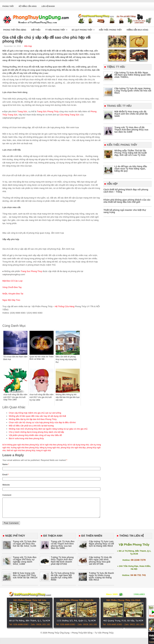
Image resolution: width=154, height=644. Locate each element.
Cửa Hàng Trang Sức (70, 115)
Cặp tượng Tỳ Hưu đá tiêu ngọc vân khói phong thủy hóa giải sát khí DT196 (100, 564)
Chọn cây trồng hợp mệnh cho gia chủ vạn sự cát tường (35, 413)
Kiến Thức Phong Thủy (110, 30)
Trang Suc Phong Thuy (31, 271)
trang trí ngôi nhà (44, 450)
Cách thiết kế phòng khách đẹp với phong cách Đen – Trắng (126, 191)
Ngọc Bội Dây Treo (11, 300)
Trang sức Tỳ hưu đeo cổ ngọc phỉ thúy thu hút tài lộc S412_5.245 (25, 547)
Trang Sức (22, 111)
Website (6, 485)
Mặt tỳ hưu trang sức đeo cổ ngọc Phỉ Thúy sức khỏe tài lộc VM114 (25, 579)
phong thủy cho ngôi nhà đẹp (73, 448)
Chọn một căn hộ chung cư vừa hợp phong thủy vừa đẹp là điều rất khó (42, 422)
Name (6, 464)
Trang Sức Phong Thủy (48, 111)
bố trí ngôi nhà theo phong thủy (53, 445)
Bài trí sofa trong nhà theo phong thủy (26, 438)
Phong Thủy (8, 6)
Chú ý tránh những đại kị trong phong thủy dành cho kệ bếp (36, 432)
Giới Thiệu (36, 30)
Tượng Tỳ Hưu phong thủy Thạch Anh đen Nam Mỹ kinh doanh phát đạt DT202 (62, 564)
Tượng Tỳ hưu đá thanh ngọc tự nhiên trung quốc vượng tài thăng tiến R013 (101, 580)
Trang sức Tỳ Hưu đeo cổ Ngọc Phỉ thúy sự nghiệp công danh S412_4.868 (25, 564)
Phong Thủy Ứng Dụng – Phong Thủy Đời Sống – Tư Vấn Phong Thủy (81, 637)
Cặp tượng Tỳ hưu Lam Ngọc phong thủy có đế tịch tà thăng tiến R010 (101, 547)
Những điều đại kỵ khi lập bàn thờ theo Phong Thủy (33, 419)
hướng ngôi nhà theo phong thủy (25, 448)
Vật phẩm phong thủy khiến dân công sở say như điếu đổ (35, 435)
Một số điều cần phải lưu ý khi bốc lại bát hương (31, 426)
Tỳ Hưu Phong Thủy (57, 29)
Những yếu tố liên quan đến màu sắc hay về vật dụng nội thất (37, 416)
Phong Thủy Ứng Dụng (15, 30)
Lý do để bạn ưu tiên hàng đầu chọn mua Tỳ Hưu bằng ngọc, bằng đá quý (131, 169)
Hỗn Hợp (28, 46)
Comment (7, 495)
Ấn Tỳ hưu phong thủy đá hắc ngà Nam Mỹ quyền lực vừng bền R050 (63, 580)
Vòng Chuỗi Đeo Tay (12, 287)
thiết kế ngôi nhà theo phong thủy (21, 450)
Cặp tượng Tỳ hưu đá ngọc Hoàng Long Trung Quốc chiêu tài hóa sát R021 (133, 91)
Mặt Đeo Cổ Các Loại (12, 281)
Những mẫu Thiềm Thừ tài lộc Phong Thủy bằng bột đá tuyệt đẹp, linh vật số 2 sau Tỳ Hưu (131, 153)
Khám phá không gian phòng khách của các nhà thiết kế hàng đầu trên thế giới (127, 201)
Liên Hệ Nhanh (48, 6)
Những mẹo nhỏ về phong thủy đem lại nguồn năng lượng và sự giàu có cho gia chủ (48, 429)
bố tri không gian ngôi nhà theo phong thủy (21, 445)
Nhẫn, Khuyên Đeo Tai (13, 294)
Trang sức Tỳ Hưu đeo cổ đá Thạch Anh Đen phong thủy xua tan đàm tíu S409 (131, 130)
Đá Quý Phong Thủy (84, 29)
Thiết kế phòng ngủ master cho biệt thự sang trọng (125, 211)
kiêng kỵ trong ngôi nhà (50, 448)
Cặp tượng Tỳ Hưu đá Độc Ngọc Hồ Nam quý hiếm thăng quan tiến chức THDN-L (133, 75)
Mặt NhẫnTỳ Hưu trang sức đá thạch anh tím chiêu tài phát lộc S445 (131, 114)
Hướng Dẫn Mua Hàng (137, 30)
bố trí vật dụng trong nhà (78, 445)
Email (6, 475)
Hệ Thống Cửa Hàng (28, 6)
